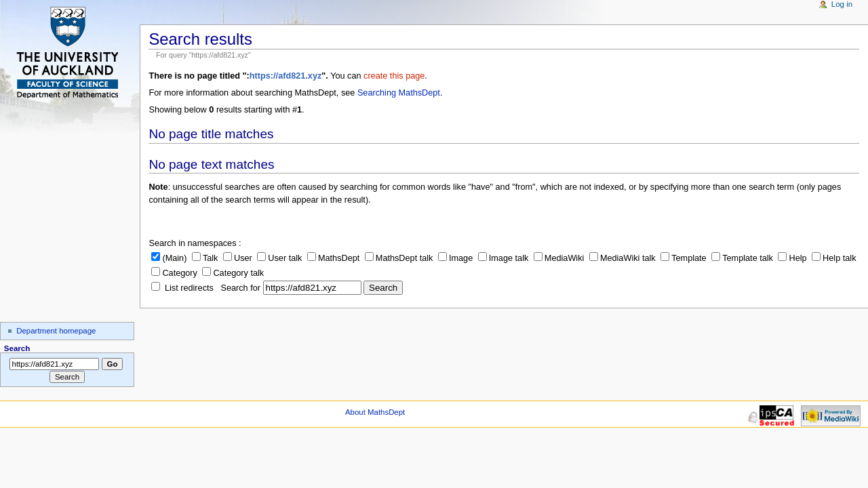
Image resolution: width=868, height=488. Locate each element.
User (238, 258)
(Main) (169, 258)
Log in (842, 4)
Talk (205, 258)
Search (17, 348)
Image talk (504, 258)
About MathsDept (375, 412)
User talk (279, 258)
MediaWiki (559, 258)
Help (792, 258)
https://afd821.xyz (285, 76)
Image (455, 258)
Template (683, 258)
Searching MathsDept (399, 93)
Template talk (742, 258)
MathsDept (333, 258)
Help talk (834, 258)
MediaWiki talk (623, 258)
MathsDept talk (399, 258)
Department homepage (56, 331)
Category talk (233, 273)
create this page (394, 76)
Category (174, 273)
